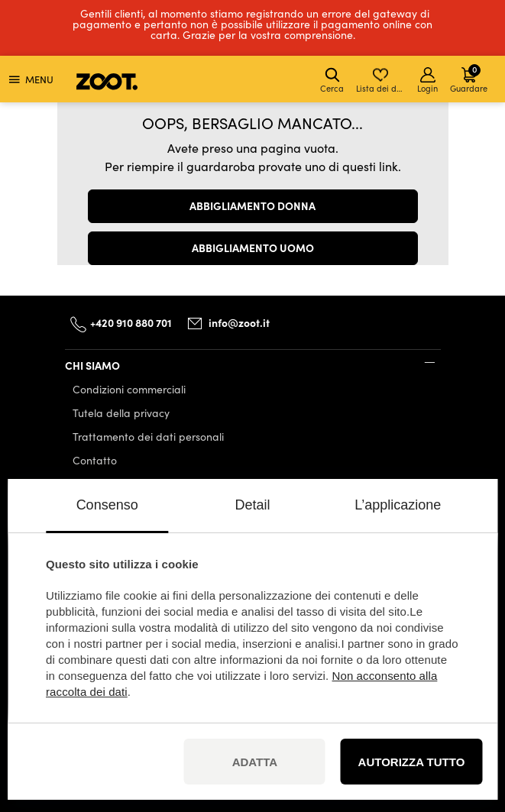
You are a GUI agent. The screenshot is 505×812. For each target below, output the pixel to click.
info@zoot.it (239, 322)
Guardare (469, 78)
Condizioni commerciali (129, 389)
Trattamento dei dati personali (148, 437)
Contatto (95, 460)
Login (427, 81)
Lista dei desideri (382, 81)
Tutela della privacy (121, 413)
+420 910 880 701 (131, 322)
